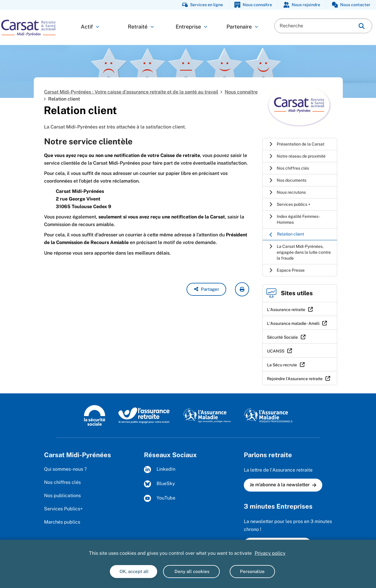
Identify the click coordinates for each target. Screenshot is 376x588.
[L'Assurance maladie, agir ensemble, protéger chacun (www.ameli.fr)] (208, 415)
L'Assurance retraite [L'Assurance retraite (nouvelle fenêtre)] (286, 310)
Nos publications (62, 496)
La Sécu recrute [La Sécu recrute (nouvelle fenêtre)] (282, 365)
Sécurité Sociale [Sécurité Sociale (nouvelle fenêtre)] (282, 337)
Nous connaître (241, 92)
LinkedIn (160, 470)
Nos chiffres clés (62, 482)
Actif (90, 27)
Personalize (252, 571)
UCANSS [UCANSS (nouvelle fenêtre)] (276, 351)
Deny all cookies (191, 571)
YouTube (160, 498)
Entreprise (192, 27)
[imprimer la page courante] (242, 289)
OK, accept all (134, 571)
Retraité (141, 27)
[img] (362, 26)
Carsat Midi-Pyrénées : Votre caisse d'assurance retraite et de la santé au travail (131, 92)
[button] (206, 289)
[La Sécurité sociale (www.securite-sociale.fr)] (95, 415)
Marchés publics (62, 522)
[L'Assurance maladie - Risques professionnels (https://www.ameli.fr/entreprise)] (268, 415)
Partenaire (242, 27)
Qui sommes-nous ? (65, 469)
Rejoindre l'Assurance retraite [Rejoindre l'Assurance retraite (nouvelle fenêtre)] (295, 379)
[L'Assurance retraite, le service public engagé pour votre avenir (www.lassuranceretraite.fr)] (144, 415)
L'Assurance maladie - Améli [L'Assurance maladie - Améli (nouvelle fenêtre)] (293, 323)
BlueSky (160, 484)
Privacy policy (270, 553)
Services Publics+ (63, 509)
